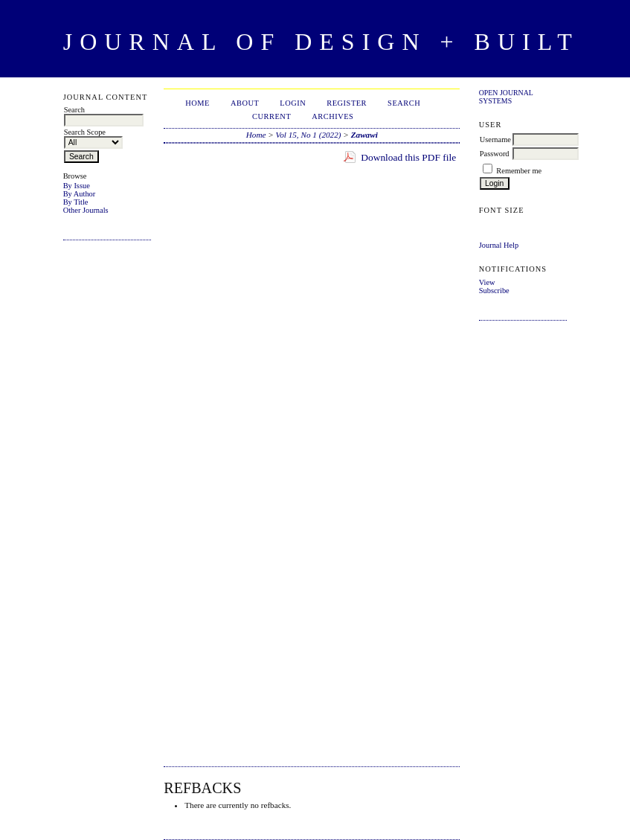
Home (197, 103)
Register (347, 103)
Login (293, 103)
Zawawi (364, 135)
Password (495, 154)
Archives (332, 116)
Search (404, 103)
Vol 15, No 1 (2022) (309, 135)
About (245, 103)
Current (271, 116)
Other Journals (86, 210)
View (487, 282)
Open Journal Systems (506, 97)
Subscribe (494, 291)
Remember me (519, 171)
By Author (80, 194)
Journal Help (499, 245)
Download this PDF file (408, 157)
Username (495, 140)
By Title (76, 202)
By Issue (77, 186)
